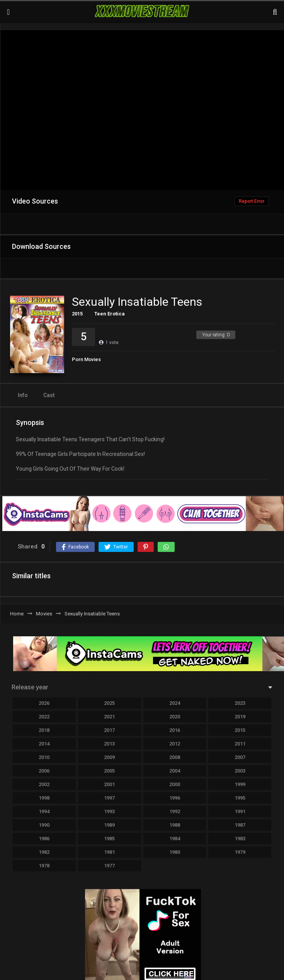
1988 (175, 825)
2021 (109, 717)
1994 (44, 811)
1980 (175, 852)
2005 (109, 771)
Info (23, 395)
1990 (44, 825)
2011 (240, 744)
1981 (109, 852)
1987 (240, 825)
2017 (109, 730)
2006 (44, 771)
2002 (44, 784)
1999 (240, 784)
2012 (175, 744)
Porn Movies (86, 359)
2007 (240, 757)
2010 (44, 757)
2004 (175, 771)
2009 (109, 757)
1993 (109, 811)
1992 (175, 811)
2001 (109, 784)
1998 (44, 798)
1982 (44, 852)
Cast (49, 395)
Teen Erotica (110, 314)
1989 (109, 825)
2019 (240, 717)
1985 (109, 839)
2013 (109, 744)
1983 (240, 839)
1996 (175, 798)
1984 (175, 839)
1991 (240, 811)
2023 (240, 703)
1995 (240, 798)
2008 (175, 757)
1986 (44, 839)
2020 (175, 717)
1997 (109, 798)
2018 (44, 730)
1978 (44, 866)
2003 (240, 771)
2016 (175, 730)
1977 (109, 866)
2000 (175, 784)
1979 (240, 852)
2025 (109, 703)
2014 (44, 744)
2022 (44, 717)
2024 (175, 703)
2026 (44, 703)
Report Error (252, 201)
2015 (77, 314)
